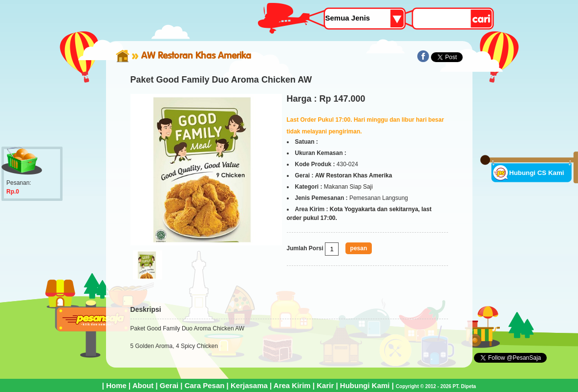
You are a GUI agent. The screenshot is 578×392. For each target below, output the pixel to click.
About (143, 385)
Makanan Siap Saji (348, 187)
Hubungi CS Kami (537, 173)
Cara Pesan (205, 385)
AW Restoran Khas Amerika (196, 55)
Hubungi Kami (365, 385)
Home (116, 385)
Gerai (169, 385)
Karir (325, 385)
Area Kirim (292, 385)
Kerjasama (249, 385)
